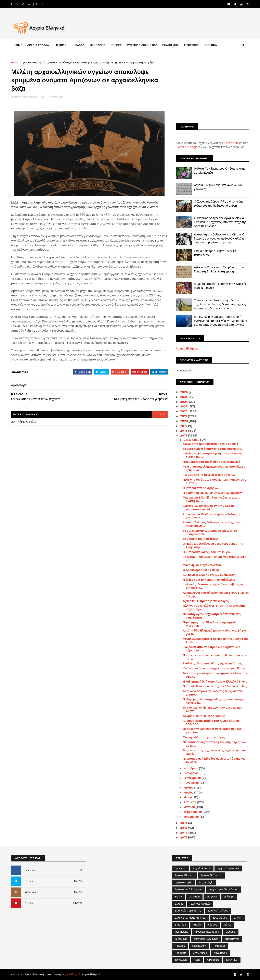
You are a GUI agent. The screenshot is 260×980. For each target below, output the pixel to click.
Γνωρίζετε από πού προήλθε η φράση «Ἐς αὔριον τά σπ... (212, 649)
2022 (184, 411)
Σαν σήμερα (200, 953)
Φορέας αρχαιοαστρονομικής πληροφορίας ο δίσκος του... (213, 455)
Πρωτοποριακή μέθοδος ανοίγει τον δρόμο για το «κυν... (214, 760)
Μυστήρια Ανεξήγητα (206, 939)
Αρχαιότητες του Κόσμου (224, 889)
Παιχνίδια (180, 946)
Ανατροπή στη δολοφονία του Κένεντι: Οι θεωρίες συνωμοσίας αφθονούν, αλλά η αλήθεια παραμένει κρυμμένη (220, 238)
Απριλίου (190, 802)
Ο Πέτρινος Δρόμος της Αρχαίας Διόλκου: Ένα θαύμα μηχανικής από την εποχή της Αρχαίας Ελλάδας (220, 222)
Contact (27, 4)
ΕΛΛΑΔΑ (79, 45)
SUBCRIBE (77, 903)
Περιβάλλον (199, 946)
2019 (184, 426)
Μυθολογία (181, 939)
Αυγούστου (191, 783)
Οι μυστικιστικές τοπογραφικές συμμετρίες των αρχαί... (215, 744)
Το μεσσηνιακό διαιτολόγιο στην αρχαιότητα (213, 449)
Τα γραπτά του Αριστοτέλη (201, 539)
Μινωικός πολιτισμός (207, 932)
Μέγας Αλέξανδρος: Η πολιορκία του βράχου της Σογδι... (216, 641)
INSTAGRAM (30, 892)
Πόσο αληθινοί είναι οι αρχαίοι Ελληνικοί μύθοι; (215, 686)
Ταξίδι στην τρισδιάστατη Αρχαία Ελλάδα (211, 444)
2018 (184, 431)
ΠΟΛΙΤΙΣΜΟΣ (170, 45)
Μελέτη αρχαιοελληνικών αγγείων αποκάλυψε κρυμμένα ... (214, 468)
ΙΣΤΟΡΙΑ (61, 45)
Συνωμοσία (220, 953)
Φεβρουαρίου (193, 812)
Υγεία (197, 960)
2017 (184, 436)
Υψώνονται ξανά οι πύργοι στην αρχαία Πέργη (214, 668)
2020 (184, 421)
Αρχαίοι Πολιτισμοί (211, 875)
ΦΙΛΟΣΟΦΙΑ (191, 45)
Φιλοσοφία (213, 960)
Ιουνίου (189, 793)
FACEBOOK (30, 870)
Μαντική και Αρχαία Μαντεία (202, 565)
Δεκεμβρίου (192, 440)
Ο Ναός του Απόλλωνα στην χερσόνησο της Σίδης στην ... (213, 545)
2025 (184, 397)
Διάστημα (194, 896)
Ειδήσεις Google (187, 147)
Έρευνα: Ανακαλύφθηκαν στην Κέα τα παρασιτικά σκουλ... (208, 508)
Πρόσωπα (181, 953)
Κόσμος (212, 924)
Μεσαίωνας (181, 932)
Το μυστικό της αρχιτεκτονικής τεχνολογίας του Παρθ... (215, 752)
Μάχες (227, 924)
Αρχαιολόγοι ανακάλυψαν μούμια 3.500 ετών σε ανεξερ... (216, 594)
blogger (160, 414)
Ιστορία (197, 924)
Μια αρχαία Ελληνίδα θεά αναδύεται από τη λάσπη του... (212, 499)
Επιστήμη (180, 924)
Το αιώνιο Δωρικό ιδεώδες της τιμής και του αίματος (212, 693)
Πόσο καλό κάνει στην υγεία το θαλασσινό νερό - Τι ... (215, 657)
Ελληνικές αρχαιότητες (188, 910)
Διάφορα (229, 896)
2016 (184, 823)
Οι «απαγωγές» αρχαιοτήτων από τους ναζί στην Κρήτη (212, 616)
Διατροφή (212, 896)
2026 (184, 392)
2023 (184, 406)
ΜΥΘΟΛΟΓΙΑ (97, 45)
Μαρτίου (189, 807)
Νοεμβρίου (191, 768)
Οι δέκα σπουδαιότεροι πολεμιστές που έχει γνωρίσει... (212, 731)
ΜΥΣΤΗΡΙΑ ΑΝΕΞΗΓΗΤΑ (142, 45)
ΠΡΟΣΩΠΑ (210, 45)
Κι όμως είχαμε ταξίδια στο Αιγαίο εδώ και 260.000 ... (211, 722)
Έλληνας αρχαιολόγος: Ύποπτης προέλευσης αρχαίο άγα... (214, 607)
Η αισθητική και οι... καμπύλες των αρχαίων (212, 493)
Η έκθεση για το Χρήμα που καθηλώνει (209, 580)
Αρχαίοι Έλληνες (184, 875)
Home (15, 4)
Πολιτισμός (219, 946)
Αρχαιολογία (29, 62)
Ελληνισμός (220, 918)
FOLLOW (78, 881)
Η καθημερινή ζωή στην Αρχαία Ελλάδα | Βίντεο (215, 682)
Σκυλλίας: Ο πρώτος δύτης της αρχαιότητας (212, 663)
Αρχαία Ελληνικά (187, 348)
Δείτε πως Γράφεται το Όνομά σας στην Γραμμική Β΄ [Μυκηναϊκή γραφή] (219, 269)
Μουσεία (230, 932)
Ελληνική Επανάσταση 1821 (191, 918)
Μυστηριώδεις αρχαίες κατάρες (204, 737)
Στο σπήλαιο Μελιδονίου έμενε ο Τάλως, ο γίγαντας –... (211, 516)
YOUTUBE (29, 903)
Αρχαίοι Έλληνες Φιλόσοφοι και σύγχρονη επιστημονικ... (212, 524)
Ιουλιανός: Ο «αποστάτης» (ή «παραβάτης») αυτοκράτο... (213, 586)
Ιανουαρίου (191, 817)
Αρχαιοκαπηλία (184, 882)
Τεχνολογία (181, 960)
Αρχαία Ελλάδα (202, 868)
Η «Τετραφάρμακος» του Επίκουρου (207, 552)
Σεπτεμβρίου (192, 778)
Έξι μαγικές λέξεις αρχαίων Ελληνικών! (209, 575)
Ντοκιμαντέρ (232, 939)
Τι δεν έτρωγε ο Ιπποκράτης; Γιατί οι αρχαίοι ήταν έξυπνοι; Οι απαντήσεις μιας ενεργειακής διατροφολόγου (220, 304)
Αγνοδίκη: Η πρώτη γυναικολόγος (206, 601)
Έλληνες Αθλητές (200, 904)
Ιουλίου (189, 788)
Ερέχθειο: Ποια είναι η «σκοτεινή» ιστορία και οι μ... (215, 559)
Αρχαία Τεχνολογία (228, 868)
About (39, 4)
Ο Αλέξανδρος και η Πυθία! (201, 570)
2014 (184, 833)
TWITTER (29, 881)
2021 (184, 416)
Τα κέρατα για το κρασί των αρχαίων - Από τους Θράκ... (215, 675)
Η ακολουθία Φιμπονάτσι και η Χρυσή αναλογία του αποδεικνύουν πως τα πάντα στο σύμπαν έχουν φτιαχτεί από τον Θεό (221, 321)
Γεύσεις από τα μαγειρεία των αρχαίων (209, 475)
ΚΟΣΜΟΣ (116, 45)
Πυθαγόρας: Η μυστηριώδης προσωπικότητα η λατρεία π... (214, 701)
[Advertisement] (212, 89)
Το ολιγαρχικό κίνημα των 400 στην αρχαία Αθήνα (213, 709)
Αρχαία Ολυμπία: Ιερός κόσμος (204, 716)
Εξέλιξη (238, 918)
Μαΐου (188, 797)
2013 (184, 837)
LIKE (80, 870)
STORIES (232, 960)
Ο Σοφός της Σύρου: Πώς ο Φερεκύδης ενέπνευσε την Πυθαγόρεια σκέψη (219, 204)
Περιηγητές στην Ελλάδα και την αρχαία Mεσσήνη (210, 624)
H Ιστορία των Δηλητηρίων (201, 488)
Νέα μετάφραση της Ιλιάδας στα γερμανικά (212, 462)
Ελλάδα (179, 904)
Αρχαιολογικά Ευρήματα (189, 889)
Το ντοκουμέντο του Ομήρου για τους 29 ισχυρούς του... (210, 532)
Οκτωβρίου (191, 773)
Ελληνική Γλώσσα (218, 910)
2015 (184, 828)
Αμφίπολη (180, 868)
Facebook (231, 143)
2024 (185, 402)
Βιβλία (178, 896)
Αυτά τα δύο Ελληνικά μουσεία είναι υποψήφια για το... (214, 632)
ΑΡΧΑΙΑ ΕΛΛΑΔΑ (38, 45)
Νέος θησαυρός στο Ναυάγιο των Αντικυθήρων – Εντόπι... (216, 481)
